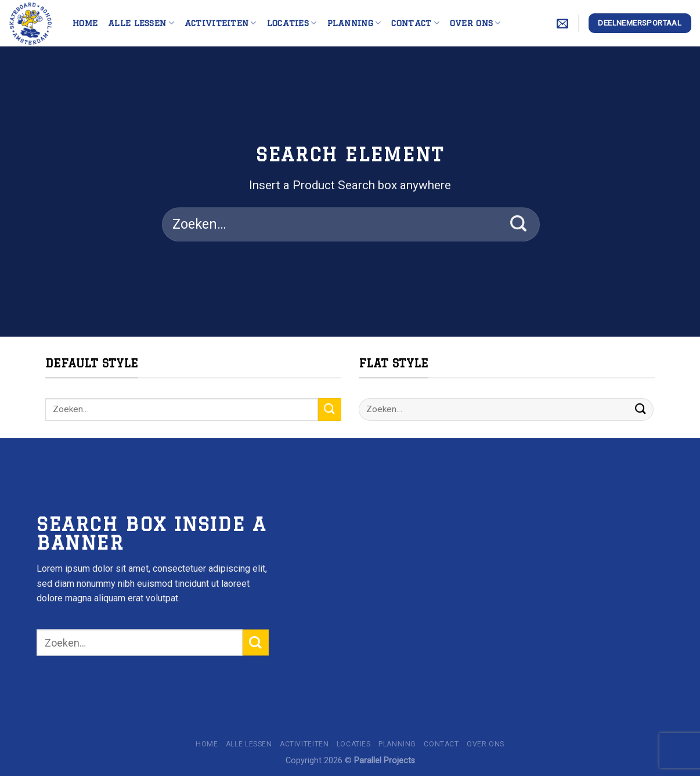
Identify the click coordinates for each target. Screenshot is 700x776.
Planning (354, 23)
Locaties (292, 23)
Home (85, 23)
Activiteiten (221, 23)
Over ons (475, 23)
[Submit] (519, 225)
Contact (415, 23)
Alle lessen (141, 23)
